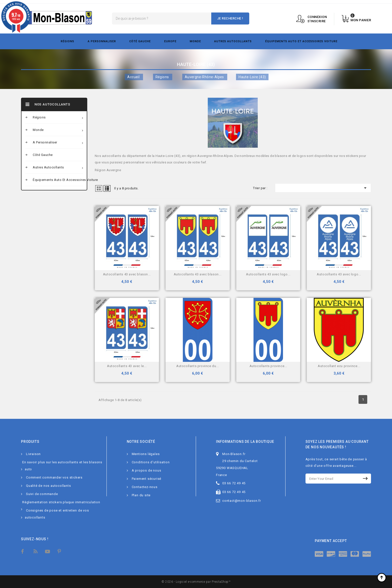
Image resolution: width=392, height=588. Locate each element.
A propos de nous (146, 470)
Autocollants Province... (268, 366)
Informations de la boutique (245, 442)
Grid (99, 188)
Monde (195, 41)
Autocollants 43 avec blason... (127, 274)
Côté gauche (140, 41)
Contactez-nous (145, 487)
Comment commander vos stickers (54, 477)
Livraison (33, 454)
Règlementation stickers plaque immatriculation (61, 502)
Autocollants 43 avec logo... (268, 274)
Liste (107, 188)
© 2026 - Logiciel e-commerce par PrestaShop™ (196, 582)
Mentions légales (146, 454)
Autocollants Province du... (197, 366)
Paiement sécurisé (147, 479)
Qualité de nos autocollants (48, 486)
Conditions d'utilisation (151, 462)
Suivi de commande (42, 494)
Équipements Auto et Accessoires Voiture (301, 41)
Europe (170, 41)
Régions (67, 41)
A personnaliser (102, 41)
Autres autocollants (233, 41)
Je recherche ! (230, 18)
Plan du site (141, 495)
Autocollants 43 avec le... (127, 366)
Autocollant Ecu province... (339, 366)
